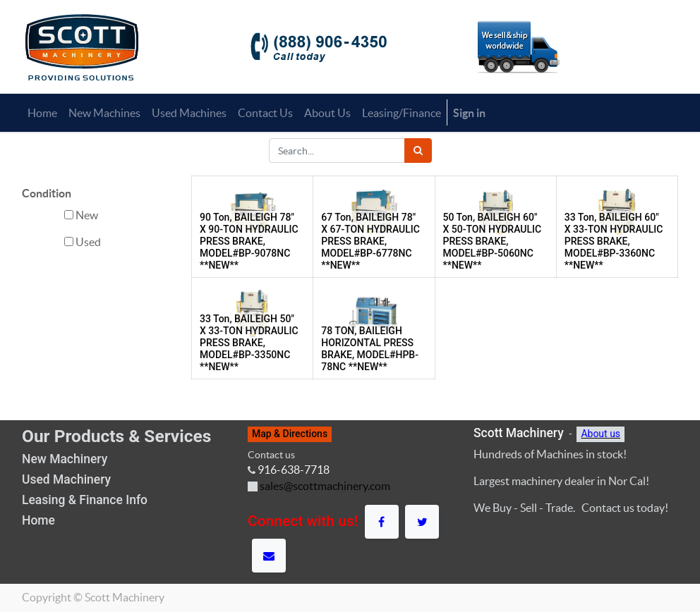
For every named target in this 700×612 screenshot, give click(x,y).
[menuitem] (42, 113)
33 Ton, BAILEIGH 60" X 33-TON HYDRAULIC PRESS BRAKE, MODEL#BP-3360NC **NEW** (614, 241)
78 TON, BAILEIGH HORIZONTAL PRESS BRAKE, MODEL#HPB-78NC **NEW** (370, 348)
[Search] (418, 151)
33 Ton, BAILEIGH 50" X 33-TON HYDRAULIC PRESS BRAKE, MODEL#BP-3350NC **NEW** (249, 342)
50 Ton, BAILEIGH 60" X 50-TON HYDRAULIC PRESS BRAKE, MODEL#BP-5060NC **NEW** (493, 241)
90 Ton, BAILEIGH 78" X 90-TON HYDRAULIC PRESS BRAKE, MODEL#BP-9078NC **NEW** (249, 241)
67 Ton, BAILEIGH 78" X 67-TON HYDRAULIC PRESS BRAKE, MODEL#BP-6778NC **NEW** (370, 241)
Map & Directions (290, 434)
